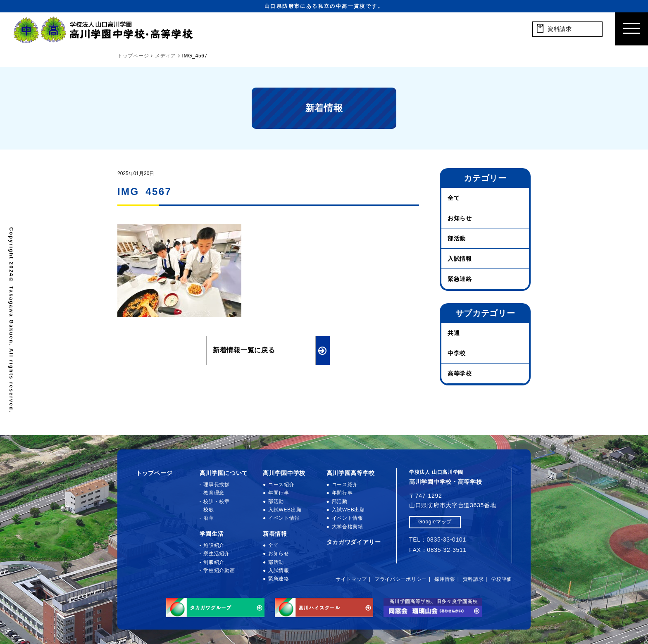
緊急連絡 (460, 279)
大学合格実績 (348, 527)
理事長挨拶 (217, 485)
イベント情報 (284, 518)
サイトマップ (351, 579)
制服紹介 (214, 562)
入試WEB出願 (285, 510)
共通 (454, 333)
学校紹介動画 (219, 570)
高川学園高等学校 (351, 473)
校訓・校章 (217, 501)
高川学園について (224, 473)
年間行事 (279, 493)
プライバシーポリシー (401, 579)
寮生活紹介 (217, 554)
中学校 (457, 353)
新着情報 (275, 534)
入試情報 (460, 259)
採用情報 (445, 579)
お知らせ (460, 218)
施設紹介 (214, 545)
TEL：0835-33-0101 (438, 539)
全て (454, 198)
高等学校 (460, 373)
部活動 (457, 238)
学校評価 (501, 579)
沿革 (208, 518)
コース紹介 (281, 485)
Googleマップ (435, 522)
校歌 (208, 510)
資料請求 (473, 579)
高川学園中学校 (284, 473)
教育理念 (214, 493)
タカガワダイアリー (354, 542)
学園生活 (212, 534)
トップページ (154, 473)
